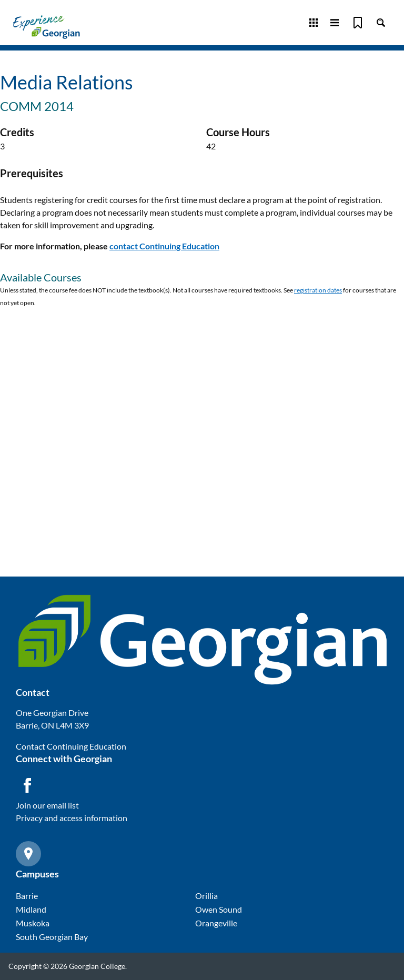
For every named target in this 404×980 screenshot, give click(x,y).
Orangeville (216, 923)
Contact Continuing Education (71, 746)
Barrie (27, 896)
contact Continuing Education (164, 246)
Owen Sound (219, 909)
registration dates (318, 290)
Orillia (206, 896)
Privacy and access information (72, 818)
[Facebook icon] (27, 785)
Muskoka (33, 923)
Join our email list (47, 805)
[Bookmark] (358, 23)
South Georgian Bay (52, 937)
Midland (31, 909)
